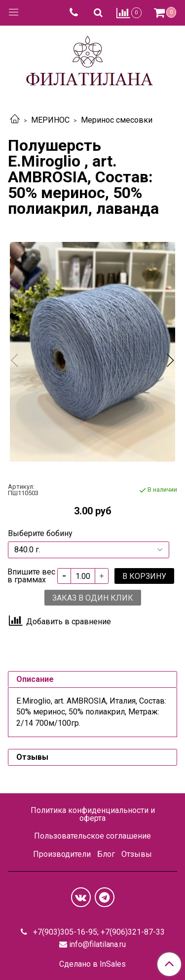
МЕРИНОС (50, 120)
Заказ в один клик (93, 598)
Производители (62, 854)
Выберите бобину (40, 534)
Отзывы (137, 854)
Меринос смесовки (117, 120)
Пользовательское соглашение (92, 836)
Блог (106, 854)
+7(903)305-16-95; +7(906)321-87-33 (98, 932)
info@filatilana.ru (97, 944)
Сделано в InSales (92, 964)
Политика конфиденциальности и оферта (93, 814)
